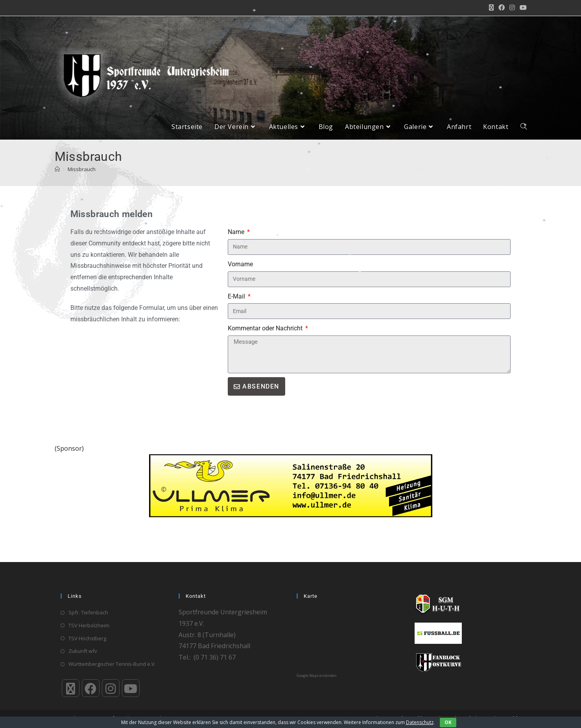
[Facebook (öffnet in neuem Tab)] (502, 8)
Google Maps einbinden (317, 675)
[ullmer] (291, 491)
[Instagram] (111, 688)
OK (448, 722)
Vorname (240, 270)
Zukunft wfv (83, 651)
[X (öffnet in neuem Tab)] (491, 8)
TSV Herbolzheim (89, 625)
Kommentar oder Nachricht (266, 335)
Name (237, 238)
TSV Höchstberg (87, 638)
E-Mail (237, 302)
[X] (71, 688)
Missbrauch (82, 175)
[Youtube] (131, 688)
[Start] (57, 175)
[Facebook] (91, 688)
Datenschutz (420, 722)
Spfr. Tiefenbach (88, 612)
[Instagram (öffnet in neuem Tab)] (512, 8)
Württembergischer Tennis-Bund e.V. (112, 664)
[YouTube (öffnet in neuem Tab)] (522, 8)
